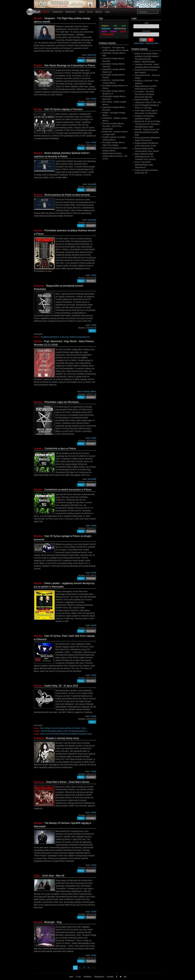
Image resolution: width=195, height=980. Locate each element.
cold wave (120, 26)
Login (107, 12)
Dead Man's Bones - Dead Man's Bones (68, 782)
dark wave (109, 31)
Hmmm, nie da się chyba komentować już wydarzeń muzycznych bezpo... (67, 734)
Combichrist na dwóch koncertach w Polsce (68, 490)
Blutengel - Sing (53, 922)
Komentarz (91, 61)
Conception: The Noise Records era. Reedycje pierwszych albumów (144, 94)
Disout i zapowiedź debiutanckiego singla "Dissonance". (144, 165)
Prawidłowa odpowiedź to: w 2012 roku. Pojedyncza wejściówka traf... (66, 337)
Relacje (38, 341)
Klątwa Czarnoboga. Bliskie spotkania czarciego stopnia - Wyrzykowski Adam (147, 56)
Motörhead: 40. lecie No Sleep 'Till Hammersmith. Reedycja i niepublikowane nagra (147, 124)
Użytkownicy (58, 12)
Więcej (99, 12)
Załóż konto (139, 43)
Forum (90, 12)
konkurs (37, 337)
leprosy (36, 728)
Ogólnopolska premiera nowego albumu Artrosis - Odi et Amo (115, 156)
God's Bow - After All (53, 876)
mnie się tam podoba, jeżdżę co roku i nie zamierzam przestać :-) (64, 731)
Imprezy (38, 449)
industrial (106, 29)
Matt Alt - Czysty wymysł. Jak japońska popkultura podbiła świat (147, 132)
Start (71, 977)
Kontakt (110, 977)
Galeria (81, 12)
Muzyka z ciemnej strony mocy (62, 738)
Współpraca (99, 977)
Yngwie (36, 734)
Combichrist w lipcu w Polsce (60, 449)
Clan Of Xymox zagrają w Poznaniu (63, 109)
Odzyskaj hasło (152, 43)
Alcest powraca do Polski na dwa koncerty (67, 195)
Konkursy (39, 286)
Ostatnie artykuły (139, 49)
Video (37, 876)
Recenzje (39, 782)
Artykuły (45, 12)
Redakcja (87, 977)
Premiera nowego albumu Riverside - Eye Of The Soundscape (113, 126)
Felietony (39, 738)
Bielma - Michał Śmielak (145, 62)
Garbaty (37, 731)
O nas (78, 977)
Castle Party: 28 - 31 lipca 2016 (61, 686)
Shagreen (105, 26)
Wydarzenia (71, 12)
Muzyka (38, 18)
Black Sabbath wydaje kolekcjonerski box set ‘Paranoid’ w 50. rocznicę (145, 157)
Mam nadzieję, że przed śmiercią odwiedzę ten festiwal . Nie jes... (64, 728)
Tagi (101, 18)
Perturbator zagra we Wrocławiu (62, 402)
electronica (120, 28)
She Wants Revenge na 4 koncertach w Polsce (70, 65)
